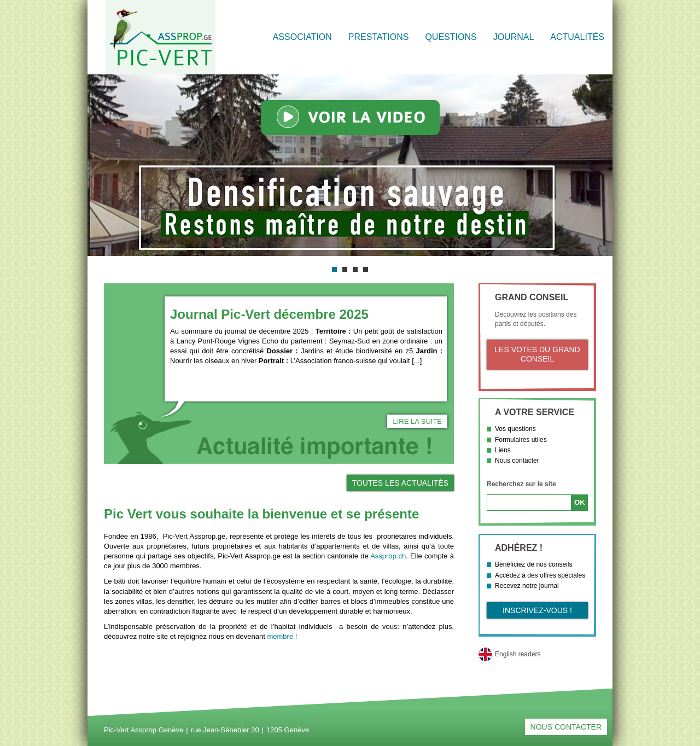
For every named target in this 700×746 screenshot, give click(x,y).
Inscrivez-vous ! (537, 610)
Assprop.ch (388, 556)
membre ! (282, 636)
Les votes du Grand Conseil (537, 354)
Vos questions (515, 429)
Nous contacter (517, 461)
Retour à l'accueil (161, 37)
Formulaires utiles (521, 440)
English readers (518, 654)
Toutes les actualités (400, 483)
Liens (503, 450)
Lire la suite (417, 421)
